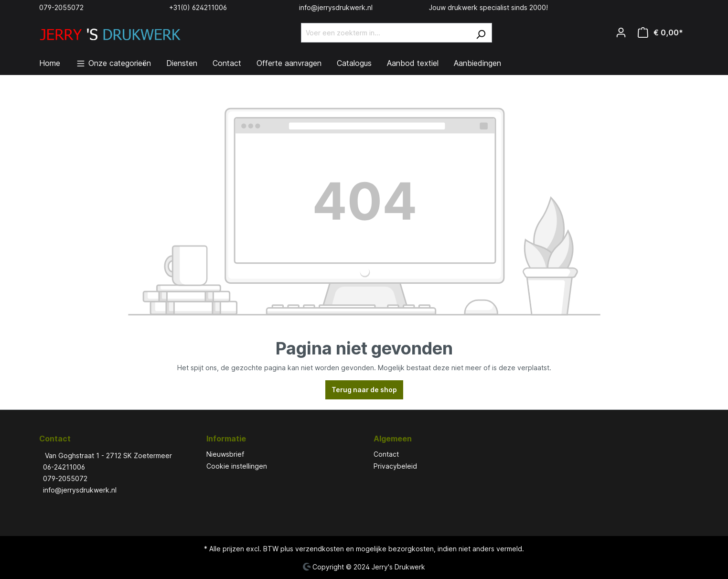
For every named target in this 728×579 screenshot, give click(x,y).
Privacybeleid (395, 466)
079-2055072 (61, 7)
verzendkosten (320, 549)
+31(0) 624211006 (198, 7)
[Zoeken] (481, 33)
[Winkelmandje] (660, 32)
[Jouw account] (621, 32)
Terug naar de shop (364, 390)
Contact (386, 454)
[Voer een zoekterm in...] (385, 33)
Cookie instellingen (237, 466)
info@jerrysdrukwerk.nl (336, 7)
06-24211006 (64, 467)
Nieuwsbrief (225, 454)
